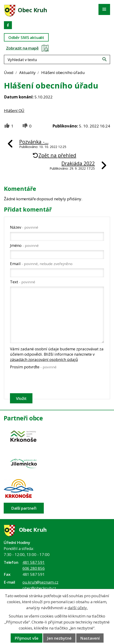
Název (24, 227)
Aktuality (27, 72)
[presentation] (45, 381)
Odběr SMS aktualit (26, 37)
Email (41, 264)
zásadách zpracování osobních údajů (44, 359)
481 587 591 (34, 562)
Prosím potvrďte (33, 367)
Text (23, 282)
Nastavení (90, 638)
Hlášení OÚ (14, 111)
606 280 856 (34, 568)
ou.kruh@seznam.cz (40, 582)
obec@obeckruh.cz (39, 588)
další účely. (78, 608)
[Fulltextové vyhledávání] (57, 59)
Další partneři (24, 508)
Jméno (24, 245)
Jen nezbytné (59, 638)
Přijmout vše (27, 638)
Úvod (9, 72)
